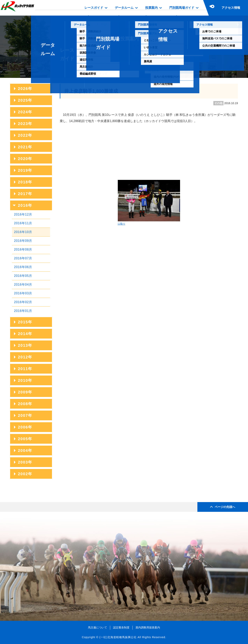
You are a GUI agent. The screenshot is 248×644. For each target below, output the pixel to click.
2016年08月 (23, 249)
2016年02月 (23, 302)
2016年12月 (23, 214)
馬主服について (98, 627)
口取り (149, 203)
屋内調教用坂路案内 (148, 627)
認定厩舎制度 (121, 627)
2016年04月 (23, 285)
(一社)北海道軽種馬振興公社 (118, 637)
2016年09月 (23, 241)
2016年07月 (23, 258)
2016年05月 (23, 276)
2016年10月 (23, 232)
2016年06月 (23, 267)
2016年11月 (23, 223)
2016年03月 (23, 293)
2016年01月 (23, 311)
